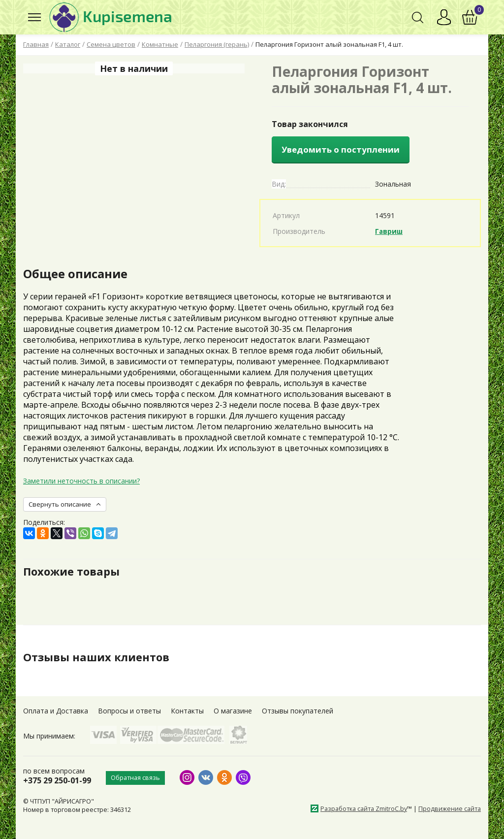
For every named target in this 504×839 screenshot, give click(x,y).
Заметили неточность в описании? (81, 481)
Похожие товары (76, 571)
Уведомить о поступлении (341, 149)
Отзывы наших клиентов (101, 657)
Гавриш (390, 231)
